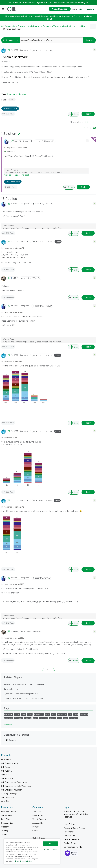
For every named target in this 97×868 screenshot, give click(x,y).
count (35, 718)
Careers (36, 831)
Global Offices (39, 838)
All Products (6, 759)
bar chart (43, 718)
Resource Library (8, 812)
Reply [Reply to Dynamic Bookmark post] (88, 114)
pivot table (9, 718)
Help (75, 9)
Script (12, 100)
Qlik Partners (7, 815)
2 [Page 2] (91, 128)
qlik (70, 714)
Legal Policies (69, 824)
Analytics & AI (34, 26)
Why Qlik (5, 801)
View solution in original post (16, 175)
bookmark (12, 94)
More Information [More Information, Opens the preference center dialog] (50, 849)
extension (73, 718)
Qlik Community (8, 26)
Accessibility (38, 823)
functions (19, 718)
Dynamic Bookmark (12, 689)
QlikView (5, 775)
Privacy (36, 827)
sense (17, 714)
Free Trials (6, 819)
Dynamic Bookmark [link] (12, 29)
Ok (50, 844)
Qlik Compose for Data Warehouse (16, 786)
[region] (32, 851)
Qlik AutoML (6, 771)
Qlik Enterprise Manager (11, 790)
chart (47, 714)
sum (66, 718)
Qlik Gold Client (8, 797)
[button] (94, 50)
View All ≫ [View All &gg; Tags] (8, 725)
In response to (15, 148)
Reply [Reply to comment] (83, 187)
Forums (21, 26)
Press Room (38, 815)
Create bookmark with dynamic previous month (23, 698)
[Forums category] (5, 740)
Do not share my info (73, 847)
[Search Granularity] (11, 40)
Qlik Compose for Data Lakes (14, 782)
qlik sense (8, 714)
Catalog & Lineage (9, 794)
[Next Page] (94, 128)
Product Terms (70, 843)
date (24, 714)
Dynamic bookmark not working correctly (21, 694)
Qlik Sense (6, 767)
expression (39, 714)
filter (53, 714)
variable (52, 718)
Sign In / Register (87, 9)
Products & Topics (51, 26)
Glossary (5, 827)
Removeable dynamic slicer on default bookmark (24, 684)
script (30, 714)
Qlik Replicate (7, 778)
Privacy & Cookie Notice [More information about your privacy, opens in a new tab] (23, 861)
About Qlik (37, 812)
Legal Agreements (71, 839)
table (76, 714)
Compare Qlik (7, 823)
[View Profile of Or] (12, 278)
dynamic (22, 94)
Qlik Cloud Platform (9, 763)
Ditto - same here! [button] (10, 108)
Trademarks (69, 832)
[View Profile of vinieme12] (17, 141)
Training (4, 831)
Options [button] (93, 26)
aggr (60, 718)
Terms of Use (69, 836)
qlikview (28, 718)
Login (38, 2)
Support (5, 834)
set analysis (62, 714)
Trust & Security (39, 819)
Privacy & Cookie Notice (74, 828)
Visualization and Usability (74, 26)
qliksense (84, 714)
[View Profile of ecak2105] (14, 50)
